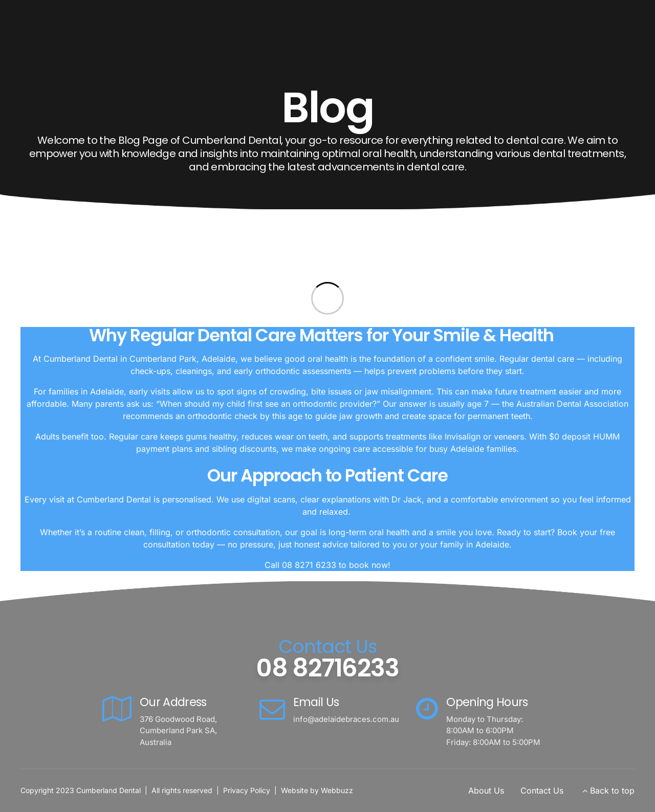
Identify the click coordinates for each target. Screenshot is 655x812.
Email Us (316, 702)
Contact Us (542, 791)
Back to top (612, 791)
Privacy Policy (247, 790)
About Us (486, 791)
